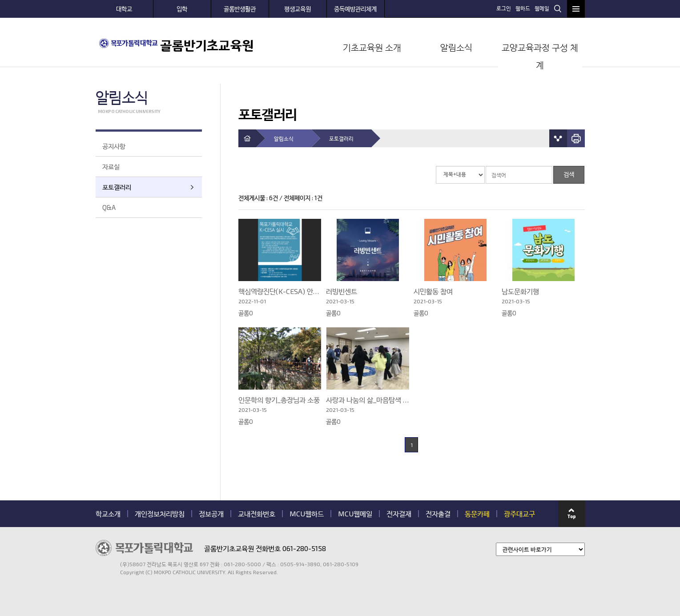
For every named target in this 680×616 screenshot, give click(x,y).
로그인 (504, 8)
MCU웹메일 (355, 514)
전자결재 (399, 514)
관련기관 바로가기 (96, 576)
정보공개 (211, 514)
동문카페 (477, 514)
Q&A (109, 207)
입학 (182, 9)
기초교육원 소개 (372, 47)
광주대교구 (519, 514)
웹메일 (542, 8)
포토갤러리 (117, 187)
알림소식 (456, 47)
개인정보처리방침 (160, 514)
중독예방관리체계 (355, 9)
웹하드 (523, 8)
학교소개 (108, 514)
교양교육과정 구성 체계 (540, 56)
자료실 (111, 166)
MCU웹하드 (307, 514)
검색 (558, 8)
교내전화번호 (257, 514)
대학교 (124, 9)
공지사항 (114, 146)
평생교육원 (298, 9)
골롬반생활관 (240, 9)
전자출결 (438, 514)
